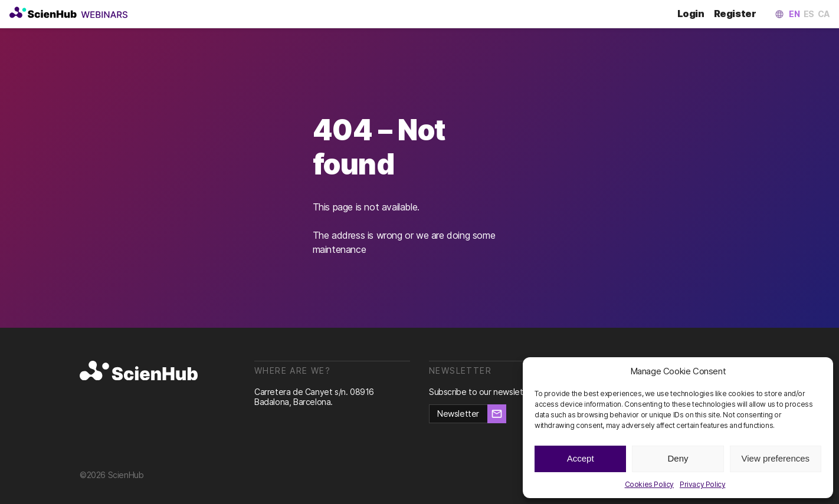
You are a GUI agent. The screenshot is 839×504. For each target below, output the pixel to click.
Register (737, 14)
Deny (678, 458)
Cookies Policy (649, 484)
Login (696, 14)
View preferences (776, 458)
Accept (581, 458)
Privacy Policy (702, 484)
